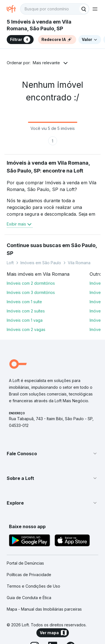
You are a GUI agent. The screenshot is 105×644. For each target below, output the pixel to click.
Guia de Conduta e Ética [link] (29, 598)
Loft (10, 263)
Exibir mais (20, 224)
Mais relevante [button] (46, 63)
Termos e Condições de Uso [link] (33, 586)
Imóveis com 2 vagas (26, 329)
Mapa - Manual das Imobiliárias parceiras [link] (44, 609)
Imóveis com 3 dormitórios (31, 292)
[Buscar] (84, 9)
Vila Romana (79, 263)
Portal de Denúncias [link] (25, 563)
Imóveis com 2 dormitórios (31, 283)
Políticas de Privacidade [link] (29, 575)
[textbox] (55, 9)
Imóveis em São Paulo (41, 263)
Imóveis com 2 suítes (26, 311)
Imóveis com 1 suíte (24, 302)
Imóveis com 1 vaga (25, 320)
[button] (53, 454)
